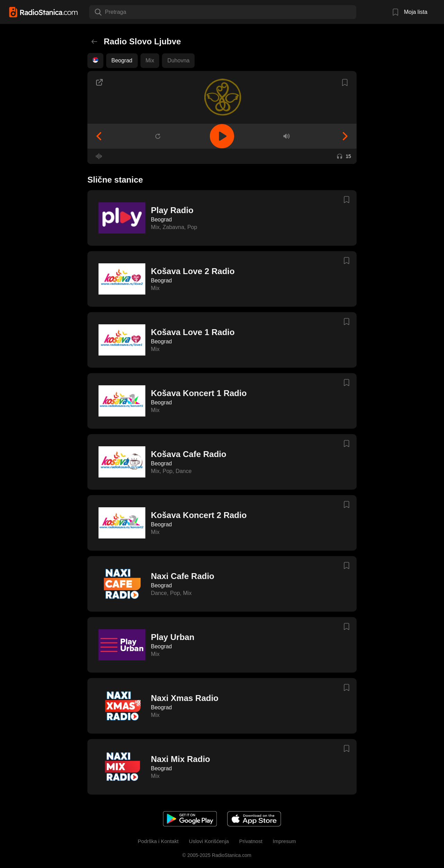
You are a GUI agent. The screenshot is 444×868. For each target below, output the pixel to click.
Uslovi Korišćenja (209, 841)
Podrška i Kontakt (158, 841)
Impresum (284, 841)
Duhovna (178, 60)
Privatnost (251, 841)
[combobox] (106, 12)
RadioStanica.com (231, 855)
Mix (150, 60)
